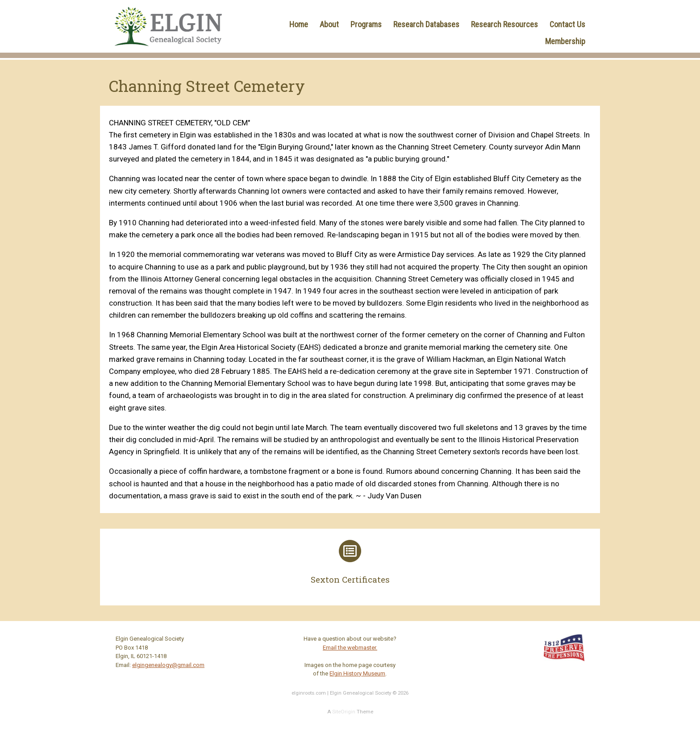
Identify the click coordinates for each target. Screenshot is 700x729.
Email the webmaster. (350, 648)
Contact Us (567, 24)
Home (299, 24)
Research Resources (504, 24)
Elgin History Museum (357, 673)
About (329, 24)
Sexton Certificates (350, 579)
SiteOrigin (344, 712)
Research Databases (426, 24)
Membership (565, 41)
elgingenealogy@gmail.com (168, 665)
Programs (366, 24)
